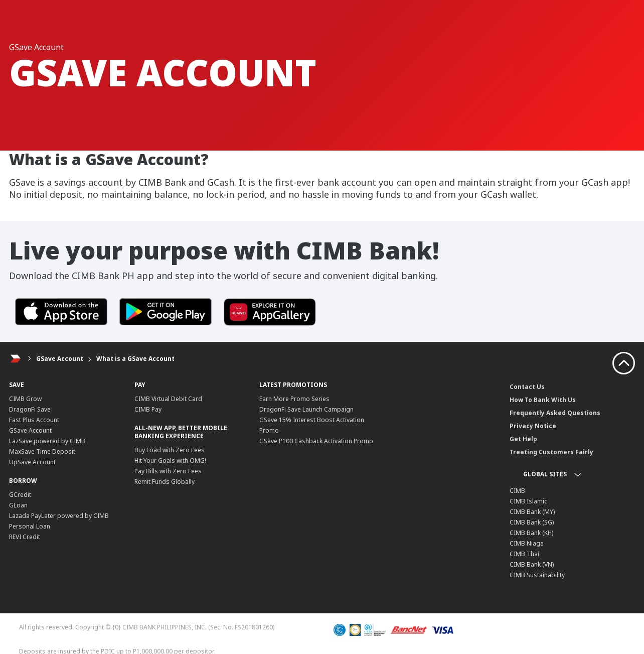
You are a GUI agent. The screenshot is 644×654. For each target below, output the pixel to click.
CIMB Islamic (528, 501)
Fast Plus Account (34, 420)
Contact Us (527, 387)
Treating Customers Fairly (551, 452)
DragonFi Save (30, 409)
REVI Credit (25, 537)
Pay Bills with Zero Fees (168, 471)
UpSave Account (32, 462)
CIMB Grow (25, 399)
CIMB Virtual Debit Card (168, 399)
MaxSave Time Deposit (42, 451)
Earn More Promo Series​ (294, 399)
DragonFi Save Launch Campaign (306, 409)
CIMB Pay (148, 409)
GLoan (18, 505)
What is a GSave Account (135, 359)
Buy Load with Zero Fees (170, 450)
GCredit (20, 495)
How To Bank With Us (543, 400)
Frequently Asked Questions (555, 413)
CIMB (517, 491)
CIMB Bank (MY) (532, 512)
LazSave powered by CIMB (47, 441)
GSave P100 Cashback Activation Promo (316, 441)
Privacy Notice (533, 426)
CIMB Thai (524, 554)
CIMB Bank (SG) (532, 522)
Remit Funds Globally (165, 482)
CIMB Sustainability (537, 575)
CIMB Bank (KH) (531, 533)
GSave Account (60, 359)
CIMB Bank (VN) (532, 564)
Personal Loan (30, 526)
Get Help (523, 439)
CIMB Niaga (527, 543)
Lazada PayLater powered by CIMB (59, 516)
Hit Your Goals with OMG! (170, 461)
